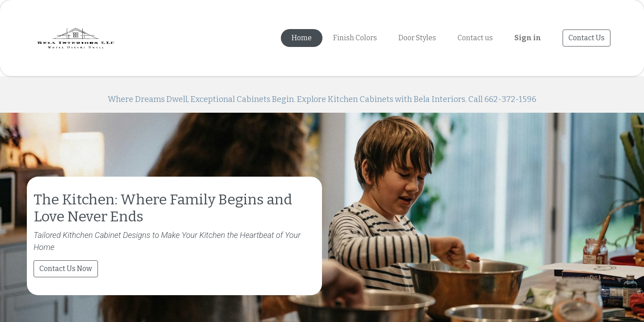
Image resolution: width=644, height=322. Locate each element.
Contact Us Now (66, 307)
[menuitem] (302, 38)
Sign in (528, 38)
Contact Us (587, 38)
